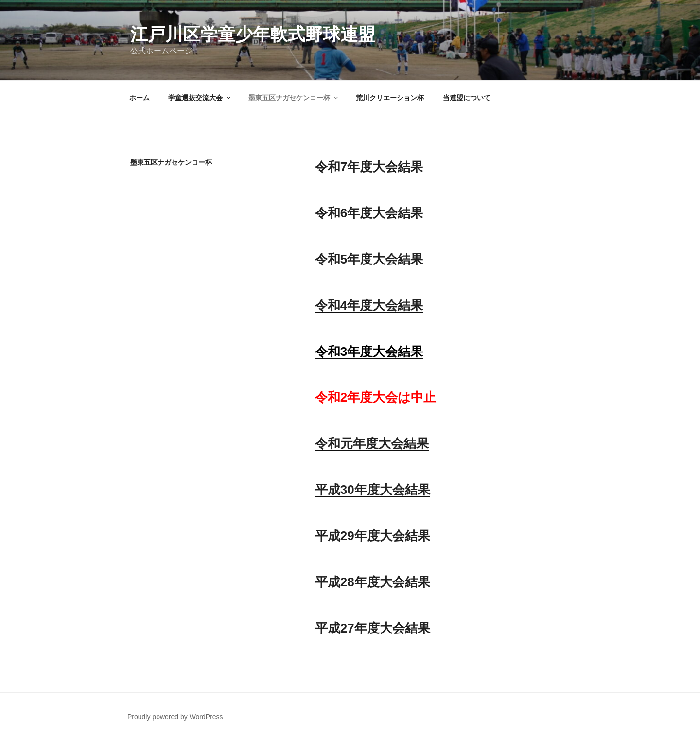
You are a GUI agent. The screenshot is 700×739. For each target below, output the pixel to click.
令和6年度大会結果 (369, 213)
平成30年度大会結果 (373, 490)
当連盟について (467, 98)
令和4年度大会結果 (369, 305)
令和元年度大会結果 (372, 443)
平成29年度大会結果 (373, 536)
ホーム (140, 98)
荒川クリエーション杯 (390, 98)
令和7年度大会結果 (369, 167)
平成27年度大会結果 (373, 628)
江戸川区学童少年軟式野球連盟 (253, 34)
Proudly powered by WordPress (175, 717)
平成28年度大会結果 (373, 582)
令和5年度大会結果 (369, 259)
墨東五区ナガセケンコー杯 (294, 98)
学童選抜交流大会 (200, 98)
